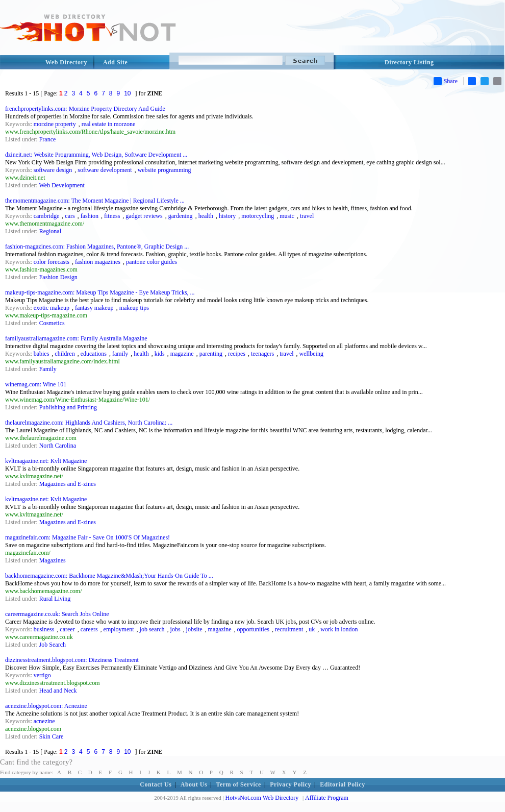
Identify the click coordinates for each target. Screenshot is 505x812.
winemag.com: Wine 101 (36, 384)
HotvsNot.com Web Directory (262, 798)
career (67, 629)
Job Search (53, 645)
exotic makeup (52, 308)
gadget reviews (144, 216)
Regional (50, 231)
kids (160, 354)
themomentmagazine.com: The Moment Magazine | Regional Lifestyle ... (95, 201)
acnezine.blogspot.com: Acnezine (46, 706)
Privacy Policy (291, 784)
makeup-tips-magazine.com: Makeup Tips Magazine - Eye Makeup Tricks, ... (100, 292)
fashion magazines (98, 262)
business (44, 629)
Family (48, 369)
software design (53, 170)
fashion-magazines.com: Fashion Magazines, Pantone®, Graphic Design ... (97, 247)
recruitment (289, 629)
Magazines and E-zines (68, 484)
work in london (339, 629)
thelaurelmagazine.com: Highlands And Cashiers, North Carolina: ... (89, 423)
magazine (182, 354)
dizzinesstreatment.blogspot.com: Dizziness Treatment (72, 660)
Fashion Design (58, 277)
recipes (237, 354)
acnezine (44, 721)
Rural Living (55, 599)
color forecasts (52, 262)
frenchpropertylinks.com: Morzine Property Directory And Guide (85, 109)
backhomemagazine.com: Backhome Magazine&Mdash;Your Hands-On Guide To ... (109, 576)
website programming (165, 170)
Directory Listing (409, 62)
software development (105, 170)
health (206, 216)
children (65, 354)
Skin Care (52, 736)
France (48, 139)
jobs (175, 629)
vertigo (42, 675)
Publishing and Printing (68, 407)
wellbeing (311, 354)
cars (70, 216)
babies (42, 354)
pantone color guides (151, 262)
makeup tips (134, 308)
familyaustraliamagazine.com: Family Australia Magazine (76, 338)
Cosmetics (52, 323)
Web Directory (66, 62)
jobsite (194, 629)
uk (312, 629)
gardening (181, 216)
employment (119, 629)
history (227, 216)
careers (89, 629)
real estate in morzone (109, 124)
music (287, 216)
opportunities (253, 629)
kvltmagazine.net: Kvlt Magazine (46, 461)
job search (152, 629)
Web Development (61, 185)
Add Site (115, 62)
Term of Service (239, 784)
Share (446, 81)
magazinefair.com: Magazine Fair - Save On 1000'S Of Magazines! (87, 537)
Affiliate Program (327, 798)
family (120, 354)
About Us (194, 784)
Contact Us (156, 784)
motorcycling (258, 216)
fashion (90, 216)
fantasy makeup (94, 308)
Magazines (53, 560)
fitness (112, 216)
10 (127, 93)
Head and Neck (58, 691)
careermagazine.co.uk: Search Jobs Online (57, 614)
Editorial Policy (342, 784)
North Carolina (58, 446)
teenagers (262, 354)
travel (307, 216)
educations (94, 354)
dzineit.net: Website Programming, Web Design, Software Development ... (96, 155)
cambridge (47, 216)
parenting (211, 354)
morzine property (55, 124)
